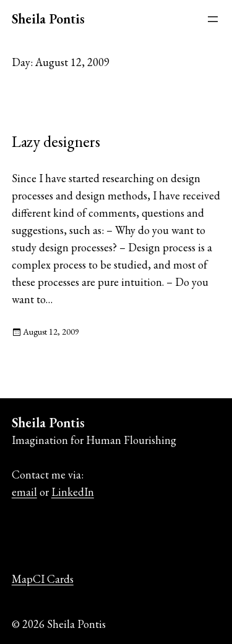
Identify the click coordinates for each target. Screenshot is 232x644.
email (24, 492)
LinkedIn (73, 492)
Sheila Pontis (48, 19)
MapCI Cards (43, 579)
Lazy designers (56, 141)
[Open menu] (213, 19)
